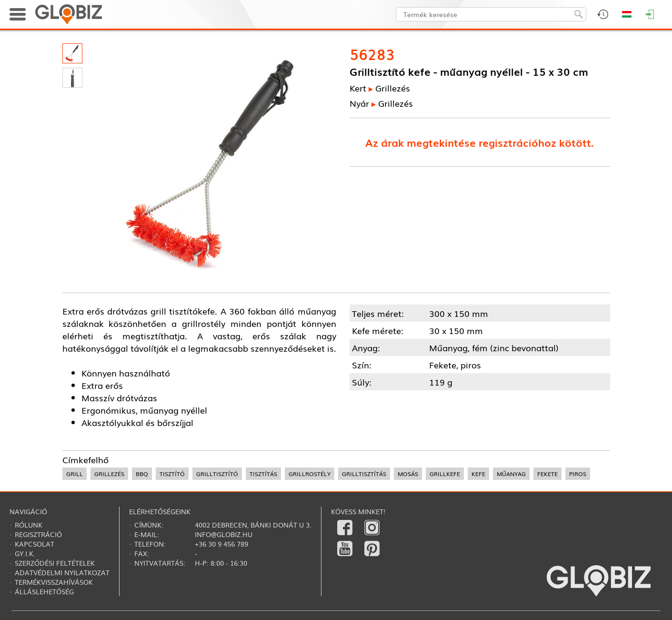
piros (578, 474)
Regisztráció (38, 534)
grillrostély (310, 474)
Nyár (359, 103)
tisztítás (263, 474)
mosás (408, 474)
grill (75, 474)
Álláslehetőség (44, 591)
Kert (358, 88)
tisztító (172, 474)
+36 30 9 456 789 (221, 544)
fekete (547, 474)
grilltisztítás (364, 474)
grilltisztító (217, 474)
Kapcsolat (35, 544)
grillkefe (445, 474)
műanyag (511, 474)
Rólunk (29, 525)
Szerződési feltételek (55, 563)
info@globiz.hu (224, 534)
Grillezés (393, 88)
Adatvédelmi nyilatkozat (62, 572)
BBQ (142, 474)
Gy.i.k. (25, 553)
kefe (478, 474)
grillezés (109, 474)
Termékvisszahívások (54, 582)
